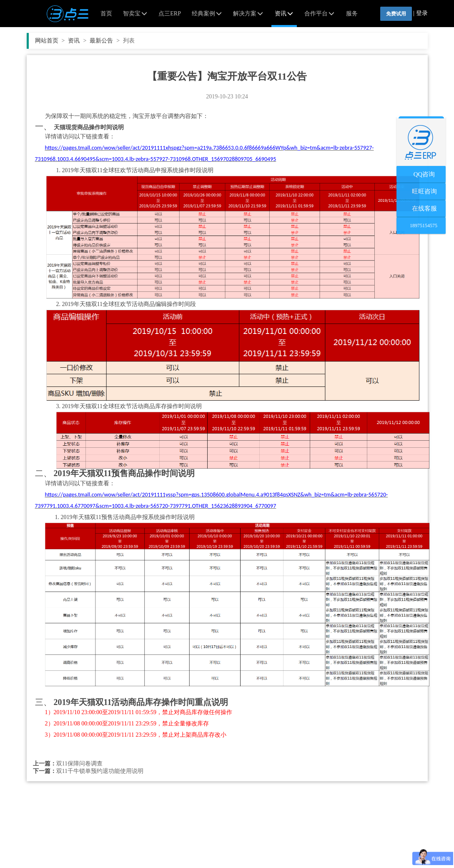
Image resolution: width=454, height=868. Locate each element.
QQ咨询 (421, 174)
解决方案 (248, 14)
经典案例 (207, 14)
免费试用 (396, 14)
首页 (106, 14)
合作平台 (320, 14)
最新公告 (105, 41)
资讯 (284, 14)
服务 (352, 14)
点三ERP (170, 14)
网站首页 (50, 41)
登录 (422, 13)
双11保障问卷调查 (79, 764)
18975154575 (421, 226)
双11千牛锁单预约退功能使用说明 (100, 771)
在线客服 (421, 208)
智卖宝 (135, 14)
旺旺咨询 (421, 191)
